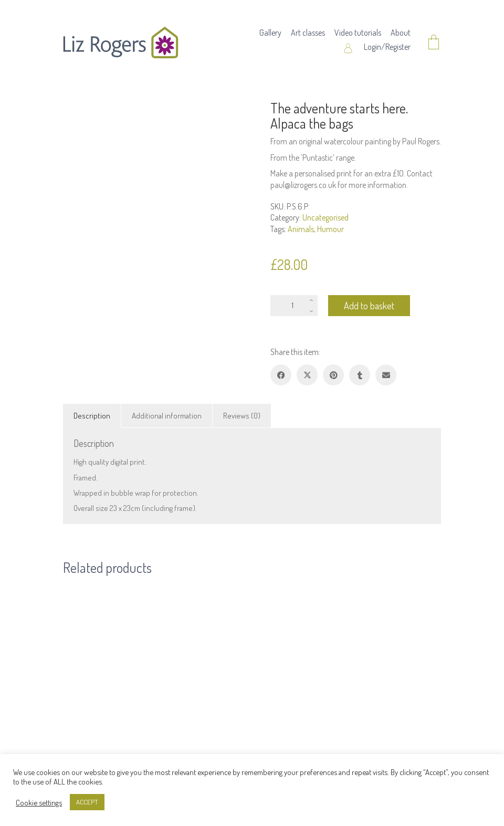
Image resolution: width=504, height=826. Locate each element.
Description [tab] (92, 416)
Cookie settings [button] (39, 802)
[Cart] (434, 43)
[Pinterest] (333, 375)
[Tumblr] (360, 375)
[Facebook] (281, 375)
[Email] (386, 375)
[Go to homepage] (121, 43)
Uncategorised (325, 217)
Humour (330, 229)
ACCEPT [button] (87, 802)
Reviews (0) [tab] (242, 416)
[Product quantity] (294, 306)
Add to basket (369, 306)
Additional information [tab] (167, 416)
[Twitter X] (307, 375)
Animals (301, 229)
